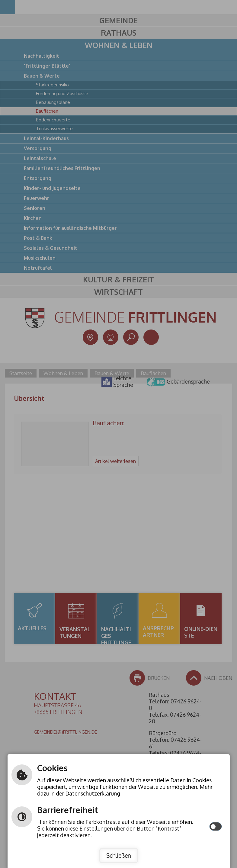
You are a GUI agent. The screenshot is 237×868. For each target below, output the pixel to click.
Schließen (119, 855)
